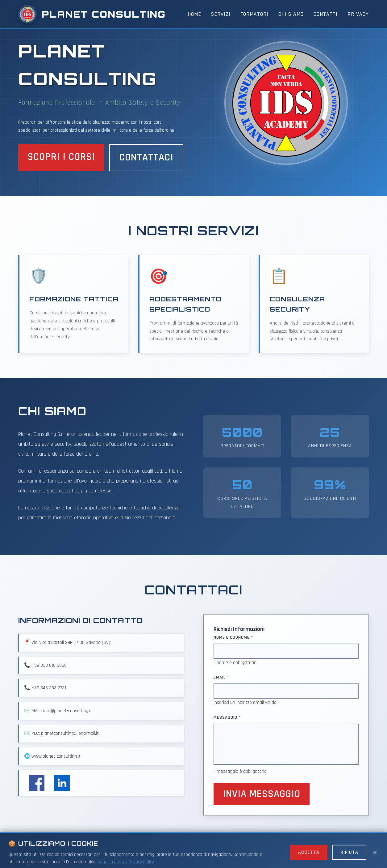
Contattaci (146, 157)
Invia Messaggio (262, 794)
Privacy (358, 14)
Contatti (326, 14)
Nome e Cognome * (233, 637)
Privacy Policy (230, 854)
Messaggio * (227, 717)
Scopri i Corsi (61, 157)
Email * (221, 677)
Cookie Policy (265, 854)
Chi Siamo (291, 14)
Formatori (254, 14)
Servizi (221, 14)
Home (194, 14)
